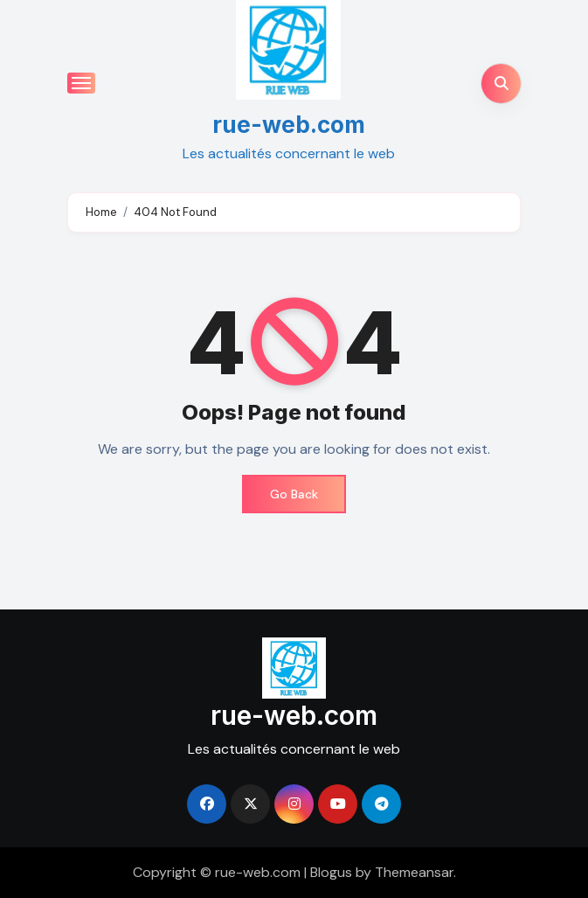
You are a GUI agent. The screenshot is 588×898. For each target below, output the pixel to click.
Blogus (331, 872)
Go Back (294, 494)
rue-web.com (289, 125)
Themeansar (414, 872)
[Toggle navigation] (81, 83)
